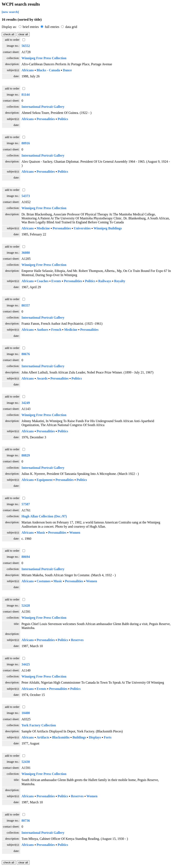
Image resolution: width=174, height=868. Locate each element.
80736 (26, 821)
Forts (107, 737)
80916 (26, 143)
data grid (71, 27)
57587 (26, 504)
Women (75, 533)
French (56, 330)
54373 (26, 196)
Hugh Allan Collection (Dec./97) (44, 516)
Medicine (43, 228)
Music (41, 533)
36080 (26, 253)
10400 (26, 713)
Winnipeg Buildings (108, 228)
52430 (26, 762)
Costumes (44, 581)
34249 (26, 403)
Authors (42, 330)
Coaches (43, 281)
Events (56, 281)
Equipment (45, 480)
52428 (26, 606)
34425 (26, 664)
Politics (63, 119)
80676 (26, 354)
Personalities (46, 119)
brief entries (31, 27)
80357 (26, 305)
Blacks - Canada (48, 70)
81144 (26, 95)
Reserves (77, 640)
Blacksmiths (61, 737)
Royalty (120, 281)
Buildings (79, 737)
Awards (42, 378)
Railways (105, 281)
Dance (67, 70)
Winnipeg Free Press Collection (44, 58)
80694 (26, 557)
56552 (26, 46)
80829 (26, 455)
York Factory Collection (39, 725)
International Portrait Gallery (43, 107)
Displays (95, 737)
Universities (82, 228)
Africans (28, 70)
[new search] (10, 12)
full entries (52, 27)
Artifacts (43, 737)
